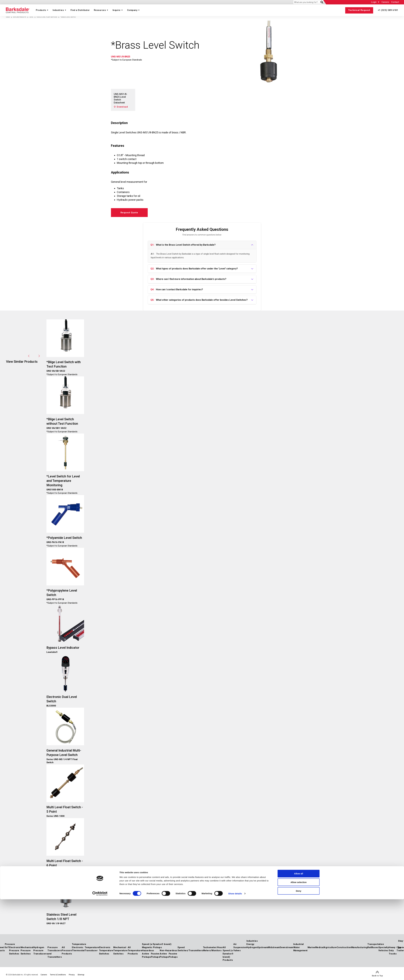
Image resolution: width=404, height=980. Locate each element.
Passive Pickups (155, 955)
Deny (299, 507)
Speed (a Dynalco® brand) (157, 944)
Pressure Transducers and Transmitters (55, 952)
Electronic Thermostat (78, 949)
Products (41, 10)
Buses (375, 947)
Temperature (79, 944)
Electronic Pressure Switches (15, 951)
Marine (311, 947)
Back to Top (377, 976)
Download (122, 107)
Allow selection (299, 498)
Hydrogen (252, 947)
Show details (235, 510)
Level (31, 17)
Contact (395, 2)
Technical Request (359, 10)
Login (374, 2)
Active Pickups (146, 955)
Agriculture (330, 947)
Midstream (274, 947)
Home (8, 17)
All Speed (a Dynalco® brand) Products (228, 954)
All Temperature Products (135, 951)
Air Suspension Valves (240, 947)
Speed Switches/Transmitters (190, 949)
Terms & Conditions (58, 975)
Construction (344, 947)
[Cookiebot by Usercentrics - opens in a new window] (100, 510)
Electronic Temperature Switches (106, 951)
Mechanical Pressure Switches (27, 951)
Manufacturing (359, 947)
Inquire (117, 10)
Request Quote (129, 213)
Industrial (299, 944)
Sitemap (81, 975)
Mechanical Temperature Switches (121, 951)
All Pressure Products (67, 951)
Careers (385, 2)
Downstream (287, 947)
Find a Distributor (80, 10)
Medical (320, 947)
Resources (100, 10)
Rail (369, 947)
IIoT (7, 947)
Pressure (10, 944)
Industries (58, 10)
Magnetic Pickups (152, 947)
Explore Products (20, 17)
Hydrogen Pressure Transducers (40, 951)
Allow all (299, 490)
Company (132, 10)
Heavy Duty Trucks (393, 951)
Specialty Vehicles (384, 949)
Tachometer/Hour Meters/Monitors (213, 949)
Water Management (300, 949)
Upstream (263, 947)
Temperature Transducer (92, 949)
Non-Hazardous (168, 950)
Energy (250, 944)
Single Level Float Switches (47, 17)
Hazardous (148, 950)
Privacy (72, 975)
